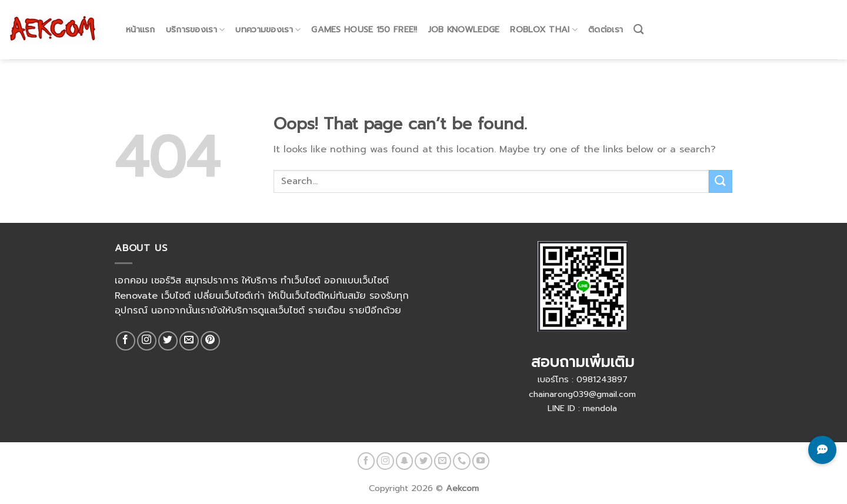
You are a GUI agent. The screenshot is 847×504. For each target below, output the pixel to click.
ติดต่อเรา (606, 18)
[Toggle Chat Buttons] (822, 450)
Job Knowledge (464, 18)
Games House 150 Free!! (364, 18)
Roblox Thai (544, 18)
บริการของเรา (196, 18)
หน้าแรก (141, 18)
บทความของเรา (268, 18)
